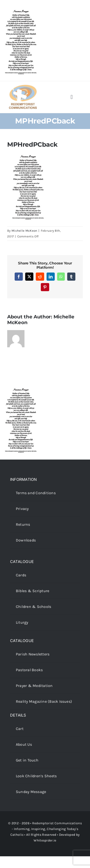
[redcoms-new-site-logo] (23, 87)
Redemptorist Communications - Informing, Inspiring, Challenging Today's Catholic (46, 829)
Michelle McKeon (24, 231)
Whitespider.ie (45, 840)
